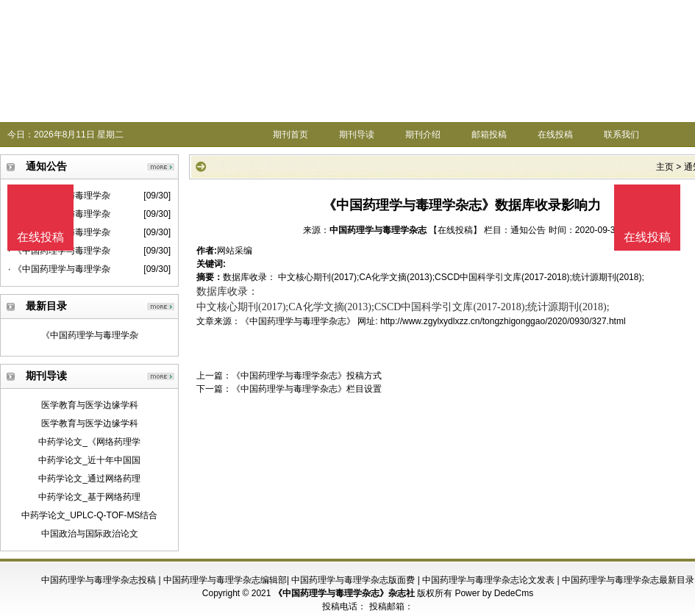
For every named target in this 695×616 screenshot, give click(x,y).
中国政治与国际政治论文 (90, 534)
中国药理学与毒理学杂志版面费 (353, 580)
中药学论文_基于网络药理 (89, 497)
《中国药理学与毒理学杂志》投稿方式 (307, 376)
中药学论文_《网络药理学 (89, 442)
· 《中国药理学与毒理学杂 (59, 269)
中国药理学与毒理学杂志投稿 (99, 580)
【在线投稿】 (455, 230)
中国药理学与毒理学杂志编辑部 (225, 580)
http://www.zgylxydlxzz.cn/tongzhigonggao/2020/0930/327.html (503, 321)
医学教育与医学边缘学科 (90, 405)
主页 (665, 167)
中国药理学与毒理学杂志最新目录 (628, 580)
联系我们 (621, 135)
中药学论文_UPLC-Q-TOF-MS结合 (90, 515)
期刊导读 (357, 135)
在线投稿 (555, 135)
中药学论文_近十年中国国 (89, 460)
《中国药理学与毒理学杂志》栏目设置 (307, 389)
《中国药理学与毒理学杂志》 (298, 321)
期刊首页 (291, 135)
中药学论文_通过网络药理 (89, 479)
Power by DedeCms (494, 593)
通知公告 (528, 230)
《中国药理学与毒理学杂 (90, 335)
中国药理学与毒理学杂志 (378, 230)
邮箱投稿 (489, 135)
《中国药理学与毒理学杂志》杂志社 (344, 593)
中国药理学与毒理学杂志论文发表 (488, 580)
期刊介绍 (423, 135)
